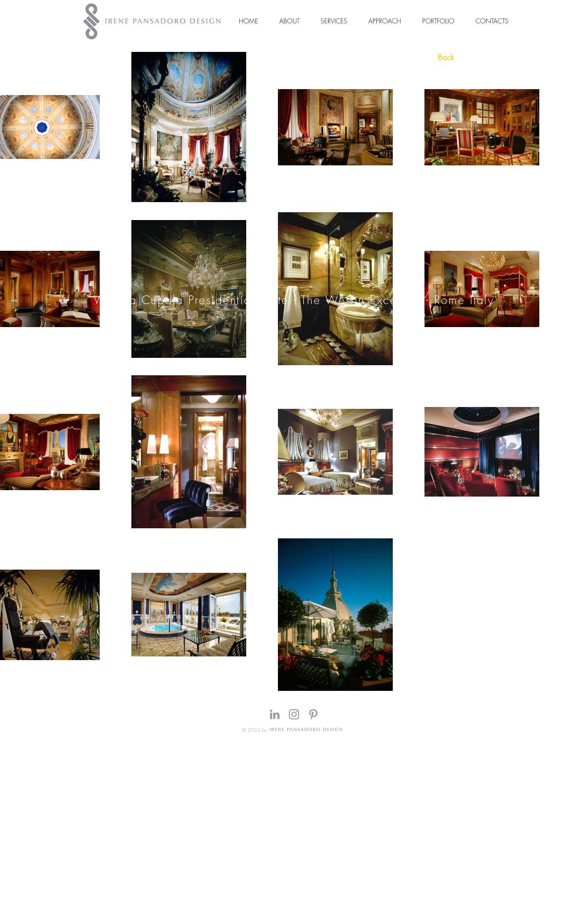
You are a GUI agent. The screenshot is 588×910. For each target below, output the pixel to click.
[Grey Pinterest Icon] (313, 714)
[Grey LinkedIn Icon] (275, 714)
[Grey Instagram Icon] (294, 714)
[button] (289, 21)
